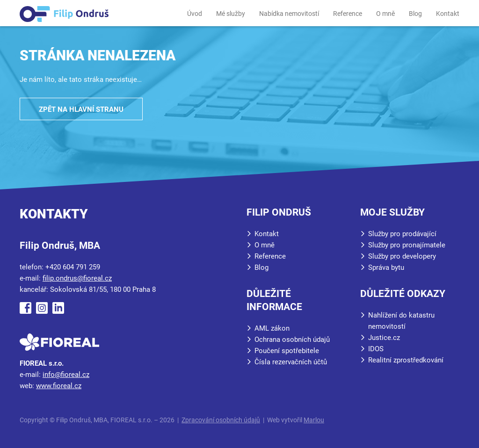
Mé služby (231, 14)
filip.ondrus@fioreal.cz (77, 278)
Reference (348, 14)
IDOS (376, 349)
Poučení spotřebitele (287, 351)
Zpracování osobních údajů (221, 420)
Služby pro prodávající (402, 234)
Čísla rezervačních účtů (291, 362)
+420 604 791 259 (73, 267)
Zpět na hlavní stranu (81, 109)
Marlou (314, 420)
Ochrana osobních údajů (292, 340)
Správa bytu (386, 267)
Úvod (195, 14)
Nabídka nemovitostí (289, 14)
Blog (415, 14)
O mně (385, 14)
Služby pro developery (402, 256)
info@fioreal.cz (66, 375)
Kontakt (448, 14)
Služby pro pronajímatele (407, 245)
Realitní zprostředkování (406, 360)
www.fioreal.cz (59, 386)
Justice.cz (384, 338)
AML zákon (272, 328)
